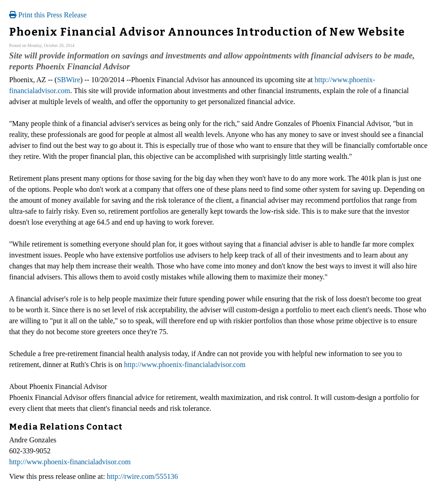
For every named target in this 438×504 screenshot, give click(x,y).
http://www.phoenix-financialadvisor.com (185, 365)
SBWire (69, 80)
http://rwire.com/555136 (142, 476)
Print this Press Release (48, 15)
